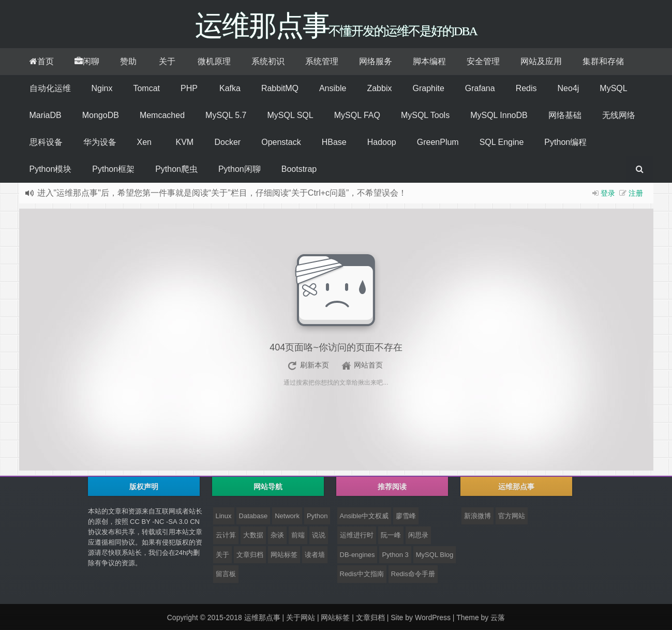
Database (253, 516)
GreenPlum (438, 142)
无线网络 (619, 115)
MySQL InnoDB (499, 115)
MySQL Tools (425, 115)
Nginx (102, 88)
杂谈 (277, 535)
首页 (42, 61)
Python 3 (395, 555)
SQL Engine (502, 142)
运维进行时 (357, 535)
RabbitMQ (280, 88)
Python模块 (51, 169)
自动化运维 (50, 88)
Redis (526, 88)
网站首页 (368, 365)
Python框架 (113, 169)
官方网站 (512, 516)
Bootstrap (299, 169)
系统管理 (322, 61)
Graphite (428, 88)
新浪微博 (477, 516)
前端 (298, 535)
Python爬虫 (176, 169)
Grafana (480, 88)
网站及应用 (541, 61)
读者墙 (315, 555)
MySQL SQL (290, 115)
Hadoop (382, 142)
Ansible (333, 88)
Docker (228, 142)
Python (317, 516)
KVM (185, 142)
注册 (636, 193)
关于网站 (301, 618)
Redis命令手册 (413, 574)
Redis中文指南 (362, 574)
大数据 (253, 535)
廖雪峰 (406, 516)
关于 (167, 61)
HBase (334, 142)
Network (287, 516)
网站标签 (284, 555)
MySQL (613, 88)
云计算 (226, 535)
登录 (608, 193)
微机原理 (214, 61)
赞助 (128, 61)
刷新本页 (315, 365)
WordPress (433, 618)
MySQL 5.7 (226, 115)
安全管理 (483, 61)
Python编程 (565, 142)
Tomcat (146, 88)
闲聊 (87, 61)
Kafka (230, 88)
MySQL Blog (435, 555)
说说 (319, 535)
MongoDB (101, 115)
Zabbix (379, 88)
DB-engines (357, 555)
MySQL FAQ (357, 115)
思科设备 (46, 142)
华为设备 (100, 142)
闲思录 (418, 535)
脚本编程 (429, 61)
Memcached (162, 115)
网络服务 (376, 61)
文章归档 (250, 555)
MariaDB (46, 115)
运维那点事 (262, 618)
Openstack (281, 142)
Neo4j (569, 88)
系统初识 (268, 61)
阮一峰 (391, 535)
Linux (224, 516)
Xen (144, 142)
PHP (189, 88)
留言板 (226, 574)
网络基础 (565, 115)
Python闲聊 (240, 169)
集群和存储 (603, 61)
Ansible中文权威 (364, 516)
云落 (498, 618)
